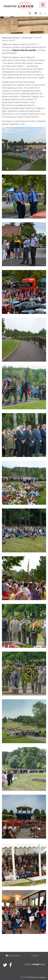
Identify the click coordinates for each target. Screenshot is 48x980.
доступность (13, 955)
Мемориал (27, 37)
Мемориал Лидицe (11, 37)
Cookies (35, 955)
